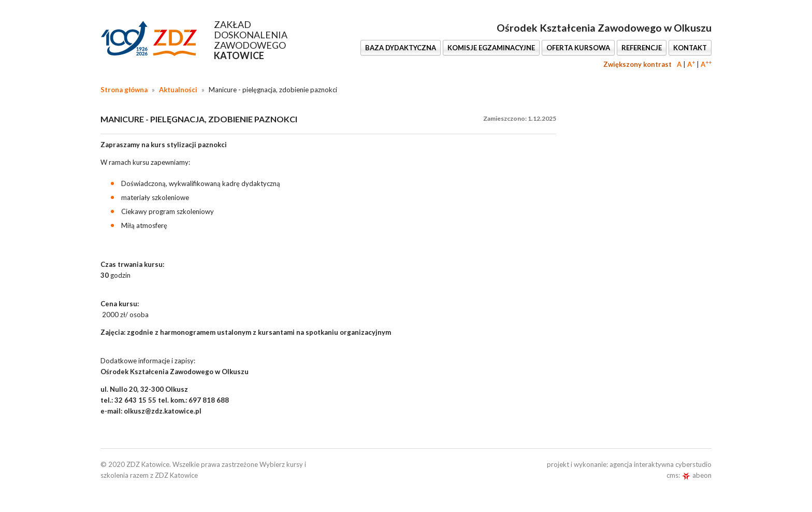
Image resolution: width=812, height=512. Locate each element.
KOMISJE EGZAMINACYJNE (491, 48)
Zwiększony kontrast (637, 64)
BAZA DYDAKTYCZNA (401, 48)
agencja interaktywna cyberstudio (661, 464)
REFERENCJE (642, 48)
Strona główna (124, 90)
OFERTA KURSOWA (578, 48)
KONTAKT (690, 48)
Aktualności (178, 90)
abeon (697, 475)
